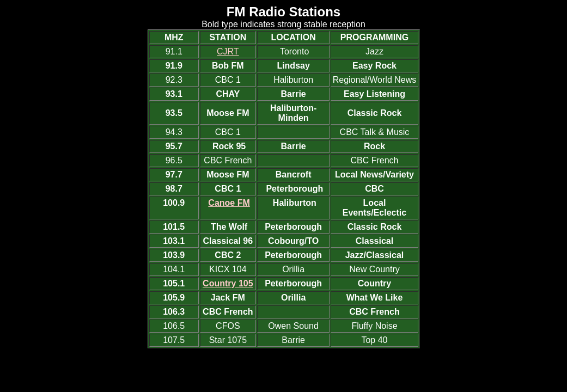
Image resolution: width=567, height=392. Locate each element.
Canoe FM (229, 203)
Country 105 (228, 283)
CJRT (228, 51)
